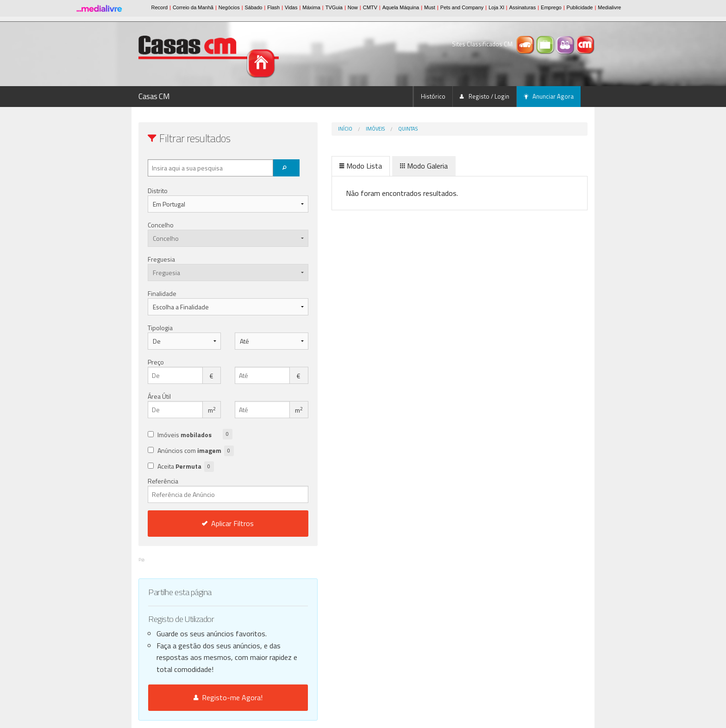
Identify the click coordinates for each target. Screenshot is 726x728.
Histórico (433, 96)
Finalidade (162, 293)
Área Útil (159, 396)
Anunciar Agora (549, 96)
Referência (209, 490)
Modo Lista (322, 166)
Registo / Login (485, 96)
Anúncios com (196, 451)
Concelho (161, 225)
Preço (156, 362)
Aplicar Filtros (209, 523)
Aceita (186, 467)
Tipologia (160, 328)
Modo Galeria (385, 166)
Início (306, 129)
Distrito (158, 191)
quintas (369, 129)
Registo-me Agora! (209, 697)
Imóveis (336, 129)
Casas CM (154, 96)
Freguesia (161, 259)
